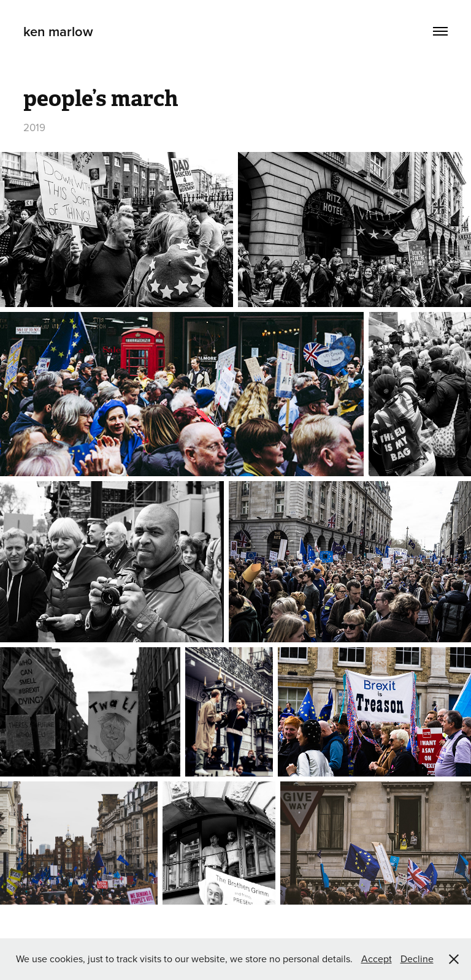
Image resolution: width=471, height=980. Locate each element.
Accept (377, 959)
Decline (417, 959)
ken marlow (58, 31)
